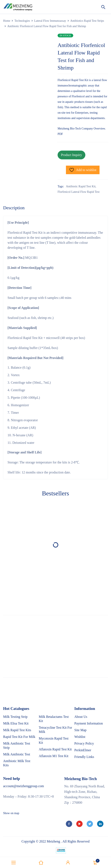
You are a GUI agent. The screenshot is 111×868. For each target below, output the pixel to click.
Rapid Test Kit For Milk (19, 737)
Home (7, 21)
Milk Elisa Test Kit (16, 723)
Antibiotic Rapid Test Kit (81, 186)
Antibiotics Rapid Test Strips (87, 21)
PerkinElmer (83, 750)
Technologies (22, 21)
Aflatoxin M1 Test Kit (54, 756)
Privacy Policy (84, 743)
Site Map (80, 730)
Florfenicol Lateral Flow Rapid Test (79, 192)
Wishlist (80, 737)
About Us (81, 717)
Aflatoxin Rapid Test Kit (55, 749)
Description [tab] (14, 208)
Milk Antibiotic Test (17, 754)
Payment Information (88, 723)
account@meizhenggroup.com (24, 786)
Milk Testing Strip (15, 717)
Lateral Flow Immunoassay (50, 21)
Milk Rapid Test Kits (17, 730)
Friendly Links (84, 757)
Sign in (68, 863)
